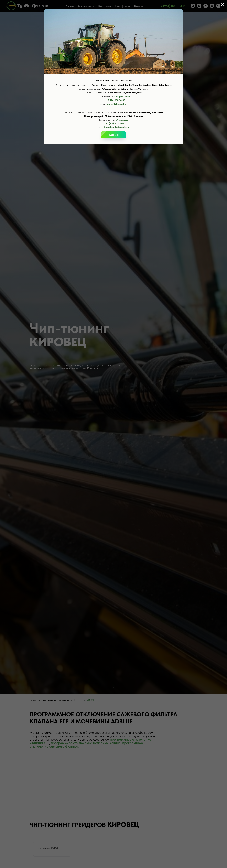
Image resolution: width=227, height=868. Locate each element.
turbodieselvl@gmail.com (117, 127)
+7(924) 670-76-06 (116, 100)
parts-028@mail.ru (117, 104)
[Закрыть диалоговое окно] (222, 5)
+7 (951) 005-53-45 (116, 123)
